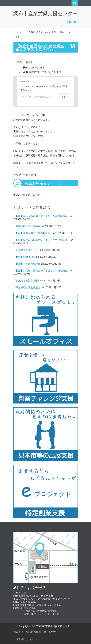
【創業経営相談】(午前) (26, 250)
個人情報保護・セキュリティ (42, 632)
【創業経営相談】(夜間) (26, 281)
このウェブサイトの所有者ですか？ (35, 97)
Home (19, 32)
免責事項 (18, 632)
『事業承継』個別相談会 (27, 226)
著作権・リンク (25, 639)
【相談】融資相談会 (24, 257)
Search (75, 3)
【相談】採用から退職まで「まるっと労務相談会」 (42, 216)
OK (64, 97)
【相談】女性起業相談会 (27, 264)
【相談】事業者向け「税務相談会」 (33, 233)
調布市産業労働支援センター (45, 13)
